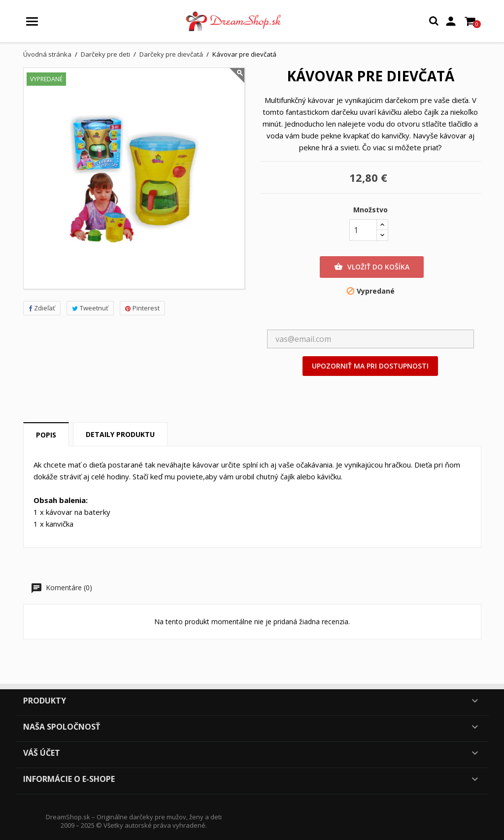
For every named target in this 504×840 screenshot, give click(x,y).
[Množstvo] (363, 230)
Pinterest (142, 308)
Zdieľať (42, 308)
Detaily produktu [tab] (120, 434)
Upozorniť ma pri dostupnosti (370, 366)
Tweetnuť (90, 308)
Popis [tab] (46, 435)
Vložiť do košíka (372, 267)
